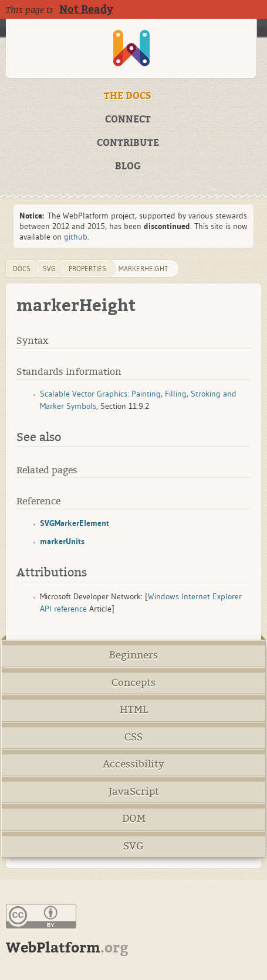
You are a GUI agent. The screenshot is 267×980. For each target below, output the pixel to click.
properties (87, 269)
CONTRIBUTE (128, 143)
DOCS (22, 269)
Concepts (133, 683)
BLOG (128, 166)
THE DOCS (128, 96)
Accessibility (133, 764)
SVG (133, 846)
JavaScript (134, 792)
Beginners (133, 655)
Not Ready (86, 9)
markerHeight (143, 269)
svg (49, 269)
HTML (134, 710)
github (76, 237)
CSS (133, 737)
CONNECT (128, 119)
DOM (134, 819)
